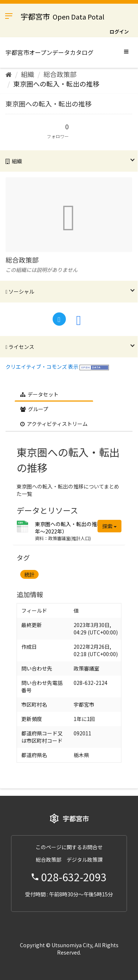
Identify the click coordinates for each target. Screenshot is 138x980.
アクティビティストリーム (54, 424)
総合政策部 (60, 74)
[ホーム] (9, 74)
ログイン (119, 31)
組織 (28, 74)
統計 (29, 574)
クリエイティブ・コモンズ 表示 (42, 367)
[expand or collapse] (126, 51)
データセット (39, 394)
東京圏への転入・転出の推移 (56, 84)
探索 (109, 526)
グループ (34, 409)
